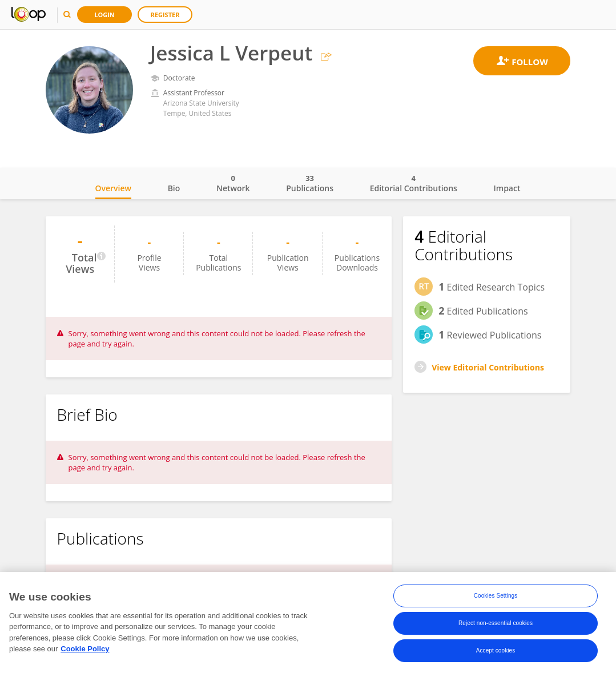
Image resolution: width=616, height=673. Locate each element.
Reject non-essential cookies (496, 626)
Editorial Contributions (414, 183)
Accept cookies (496, 653)
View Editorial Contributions (488, 367)
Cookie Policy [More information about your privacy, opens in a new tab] (85, 652)
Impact (507, 188)
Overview (113, 188)
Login (104, 15)
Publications (310, 183)
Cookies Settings (496, 599)
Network (233, 183)
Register (165, 15)
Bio (174, 188)
